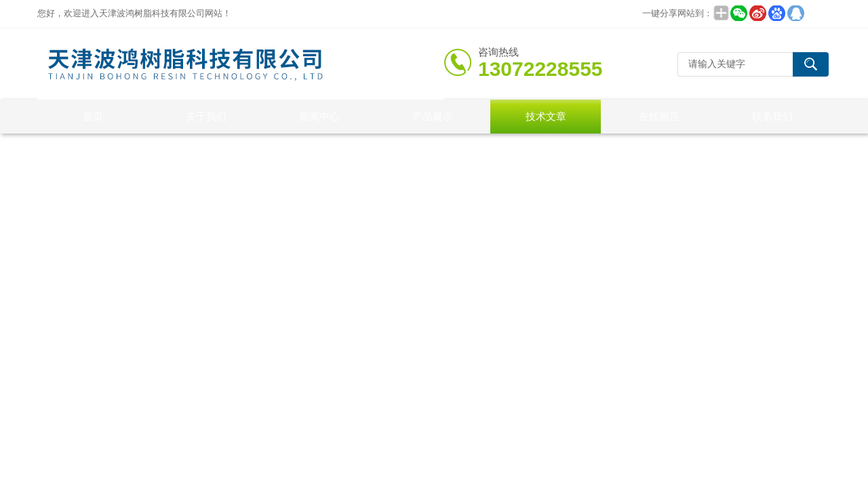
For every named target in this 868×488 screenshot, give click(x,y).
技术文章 (546, 116)
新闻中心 (319, 116)
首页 (93, 116)
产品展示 (433, 116)
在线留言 (659, 116)
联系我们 (772, 116)
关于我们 (206, 116)
